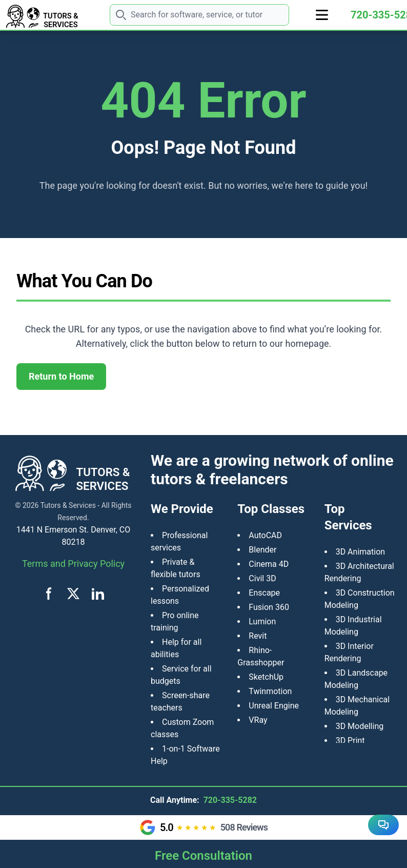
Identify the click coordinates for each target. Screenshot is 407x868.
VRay (258, 720)
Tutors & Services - (70, 505)
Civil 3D (262, 578)
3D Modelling (360, 726)
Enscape (264, 593)
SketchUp (266, 677)
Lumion (262, 622)
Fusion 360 (269, 607)
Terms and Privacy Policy (73, 564)
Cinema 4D (269, 564)
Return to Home (61, 376)
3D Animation (360, 552)
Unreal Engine (274, 706)
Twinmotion (270, 691)
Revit (258, 636)
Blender (262, 550)
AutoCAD (265, 535)
